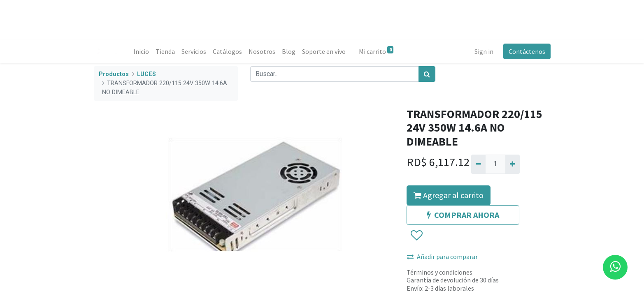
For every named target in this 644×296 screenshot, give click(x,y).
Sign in (484, 51)
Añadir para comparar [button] (442, 257)
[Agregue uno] (513, 164)
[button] (416, 236)
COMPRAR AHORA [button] (463, 215)
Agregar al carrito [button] (449, 195)
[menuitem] (141, 51)
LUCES (146, 74)
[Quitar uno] (478, 164)
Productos (114, 74)
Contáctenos (527, 51)
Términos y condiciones (439, 272)
